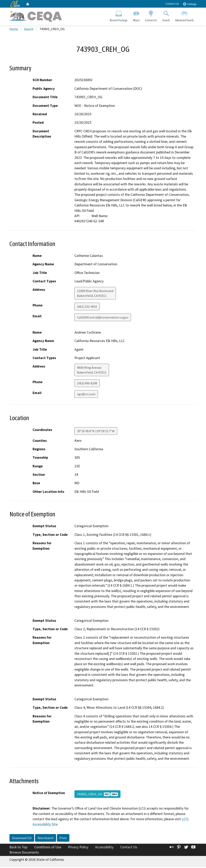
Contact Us (172, 4)
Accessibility (104, 848)
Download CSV (22, 839)
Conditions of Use (48, 848)
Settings (190, 4)
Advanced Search (185, 15)
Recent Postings (119, 15)
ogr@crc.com (86, 395)
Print (63, 839)
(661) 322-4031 (87, 307)
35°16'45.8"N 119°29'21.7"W (96, 432)
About (136, 15)
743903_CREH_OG (97, 795)
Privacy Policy (78, 848)
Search (166, 15)
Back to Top (18, 848)
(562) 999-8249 (87, 384)
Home (14, 30)
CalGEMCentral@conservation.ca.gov (103, 318)
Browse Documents (24, 853)
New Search (46, 839)
